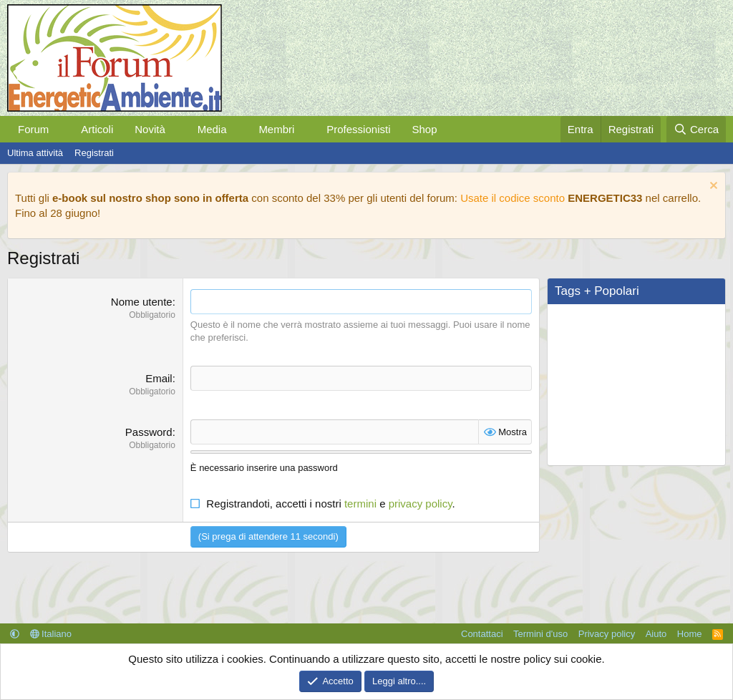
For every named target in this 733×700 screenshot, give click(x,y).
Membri (276, 129)
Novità (150, 129)
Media (212, 129)
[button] (60, 129)
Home (690, 634)
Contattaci (482, 634)
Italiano (51, 634)
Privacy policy (607, 634)
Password (149, 432)
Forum (33, 129)
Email (159, 378)
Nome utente (142, 302)
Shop (424, 129)
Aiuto (656, 634)
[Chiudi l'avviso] (712, 187)
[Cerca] (696, 129)
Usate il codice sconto (513, 198)
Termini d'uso (540, 634)
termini (360, 504)
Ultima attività (35, 153)
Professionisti (358, 129)
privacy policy (421, 504)
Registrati (94, 153)
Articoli (97, 129)
